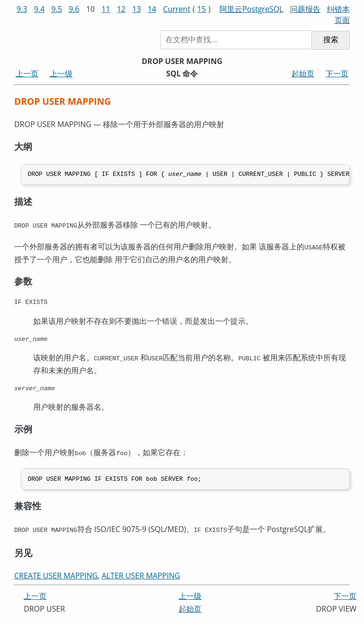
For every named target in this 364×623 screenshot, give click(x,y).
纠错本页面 (338, 14)
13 (136, 9)
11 (106, 9)
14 (152, 9)
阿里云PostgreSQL (251, 9)
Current (177, 9)
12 (121, 9)
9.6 (74, 9)
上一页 (27, 73)
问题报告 (305, 9)
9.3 (22, 9)
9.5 (57, 9)
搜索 (331, 40)
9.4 (40, 9)
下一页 (337, 73)
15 (201, 9)
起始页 (303, 73)
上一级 (61, 73)
